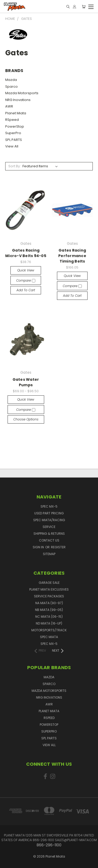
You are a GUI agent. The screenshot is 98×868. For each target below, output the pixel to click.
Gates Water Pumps (26, 382)
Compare (26, 280)
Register (58, 547)
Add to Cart (26, 290)
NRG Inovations (18, 100)
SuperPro (13, 133)
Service (49, 527)
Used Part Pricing (49, 513)
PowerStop (15, 126)
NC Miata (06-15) (49, 617)
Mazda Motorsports (22, 93)
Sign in (39, 547)
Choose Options (26, 419)
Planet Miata (16, 113)
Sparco (11, 87)
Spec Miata (49, 637)
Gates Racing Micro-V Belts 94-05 (26, 253)
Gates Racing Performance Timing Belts (72, 256)
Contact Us (49, 540)
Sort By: (15, 166)
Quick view (26, 270)
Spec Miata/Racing (49, 520)
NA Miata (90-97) (49, 603)
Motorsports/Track (49, 630)
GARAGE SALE (49, 583)
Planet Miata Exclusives (49, 589)
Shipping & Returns (49, 534)
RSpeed (12, 120)
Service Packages (49, 596)
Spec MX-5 (49, 506)
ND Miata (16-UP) (49, 623)
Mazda (11, 80)
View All (12, 146)
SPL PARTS (14, 140)
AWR (9, 106)
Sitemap (49, 554)
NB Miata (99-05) (49, 610)
